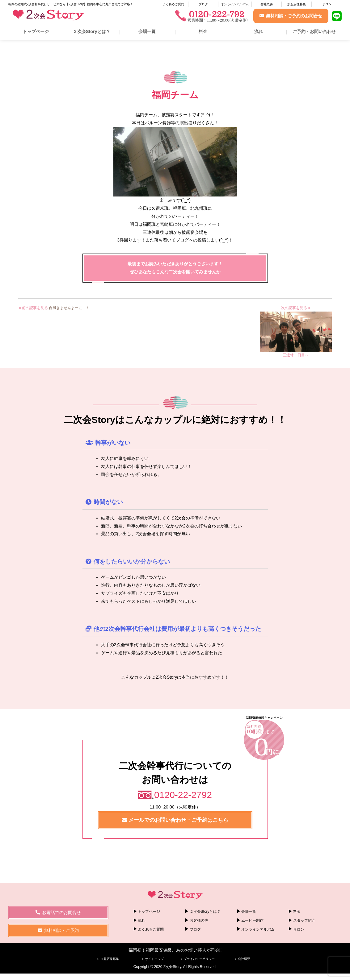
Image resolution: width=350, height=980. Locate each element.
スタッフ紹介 (304, 920)
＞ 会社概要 (242, 959)
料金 (203, 31)
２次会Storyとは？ (92, 31)
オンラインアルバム (235, 4)
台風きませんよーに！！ (69, 308)
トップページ (36, 31)
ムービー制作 (252, 920)
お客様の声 (199, 920)
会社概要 (267, 4)
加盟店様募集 (297, 4)
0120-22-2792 (183, 795)
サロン (327, 4)
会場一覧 (147, 31)
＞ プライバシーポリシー (198, 959)
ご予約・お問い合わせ (314, 31)
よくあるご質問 (173, 4)
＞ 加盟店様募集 (108, 959)
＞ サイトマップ (153, 959)
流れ (259, 31)
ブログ (203, 4)
